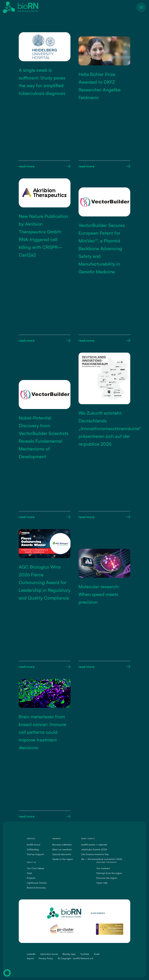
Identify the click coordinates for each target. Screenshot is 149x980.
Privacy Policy (46, 958)
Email (97, 954)
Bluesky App (69, 954)
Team (29, 873)
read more (45, 166)
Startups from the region (109, 873)
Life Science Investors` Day (95, 854)
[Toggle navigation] (141, 7)
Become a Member (62, 845)
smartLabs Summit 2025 (94, 849)
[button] (7, 973)
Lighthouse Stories (37, 883)
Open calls (102, 883)
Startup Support (35, 854)
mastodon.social (49, 954)
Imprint (30, 958)
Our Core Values (36, 868)
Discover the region (107, 878)
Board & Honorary (36, 888)
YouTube (85, 954)
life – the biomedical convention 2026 (102, 859)
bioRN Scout (34, 845)
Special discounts (62, 854)
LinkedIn (31, 954)
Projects (31, 878)
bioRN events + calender (94, 845)
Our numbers (103, 868)
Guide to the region (63, 859)
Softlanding (33, 849)
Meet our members (62, 849)
